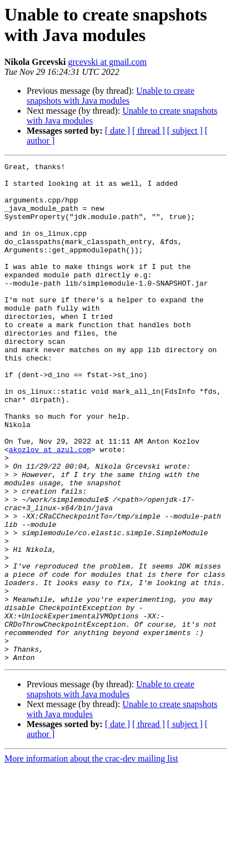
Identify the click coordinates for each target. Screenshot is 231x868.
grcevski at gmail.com (107, 62)
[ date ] (117, 131)
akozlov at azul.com (50, 507)
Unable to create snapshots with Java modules (111, 96)
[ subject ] (185, 131)
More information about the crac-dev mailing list (91, 858)
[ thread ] (149, 131)
